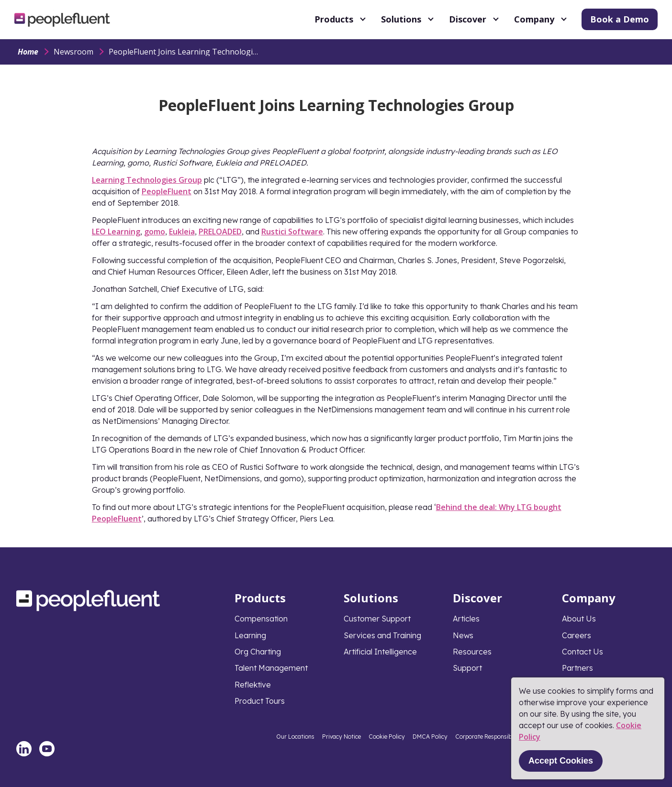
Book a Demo (620, 19)
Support (467, 668)
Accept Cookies (561, 761)
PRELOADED (220, 232)
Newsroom (73, 52)
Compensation (261, 619)
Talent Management (271, 668)
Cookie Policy (387, 737)
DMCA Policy (430, 737)
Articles (466, 619)
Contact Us (582, 652)
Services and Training (382, 635)
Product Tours (260, 701)
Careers (577, 635)
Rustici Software (292, 232)
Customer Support (377, 619)
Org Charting (258, 652)
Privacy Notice (342, 737)
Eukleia (182, 232)
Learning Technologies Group (147, 180)
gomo (155, 232)
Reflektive (253, 685)
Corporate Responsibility (488, 737)
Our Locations (295, 737)
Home (28, 52)
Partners (577, 668)
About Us (579, 619)
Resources (472, 652)
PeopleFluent (167, 191)
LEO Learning (116, 232)
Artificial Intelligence (380, 652)
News (463, 635)
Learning (250, 635)
